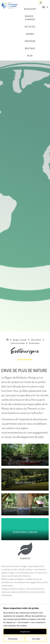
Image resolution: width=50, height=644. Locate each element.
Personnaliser (13, 639)
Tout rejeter (36, 639)
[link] (9, 5)
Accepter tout (25, 631)
